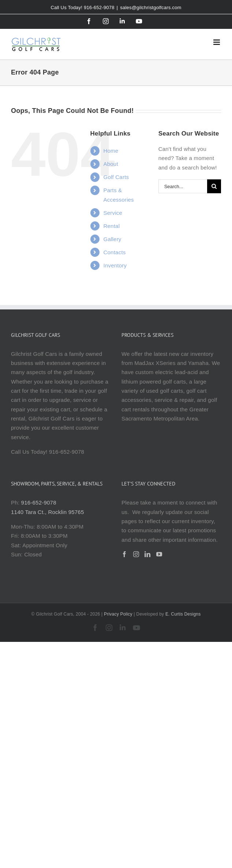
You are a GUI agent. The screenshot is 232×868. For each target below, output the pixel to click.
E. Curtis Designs (183, 614)
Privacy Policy (118, 614)
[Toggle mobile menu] (217, 42)
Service (113, 213)
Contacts (115, 252)
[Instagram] (136, 554)
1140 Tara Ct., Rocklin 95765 (47, 512)
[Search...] (183, 186)
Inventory (115, 265)
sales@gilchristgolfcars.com (151, 7)
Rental (112, 226)
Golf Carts (116, 177)
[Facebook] (124, 554)
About (111, 164)
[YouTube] (159, 554)
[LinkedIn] (147, 554)
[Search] (214, 186)
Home (111, 151)
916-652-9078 (39, 502)
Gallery (113, 239)
